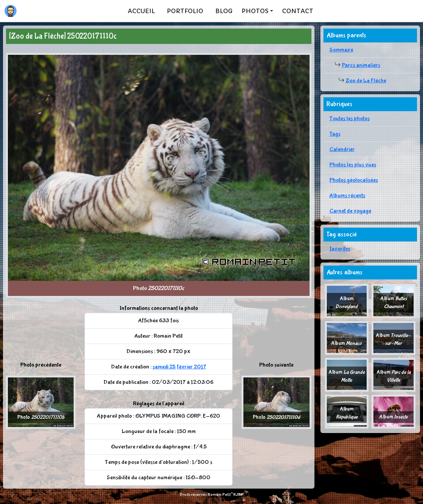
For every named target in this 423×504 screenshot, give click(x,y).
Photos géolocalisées (354, 180)
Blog (224, 11)
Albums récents (347, 195)
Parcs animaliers (361, 65)
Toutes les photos (350, 118)
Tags (335, 134)
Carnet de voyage (350, 211)
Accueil (141, 11)
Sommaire (341, 50)
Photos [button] (255, 11)
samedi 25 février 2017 (179, 367)
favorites (340, 249)
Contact (298, 11)
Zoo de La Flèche (366, 81)
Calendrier (342, 149)
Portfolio (185, 11)
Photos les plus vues (353, 165)
